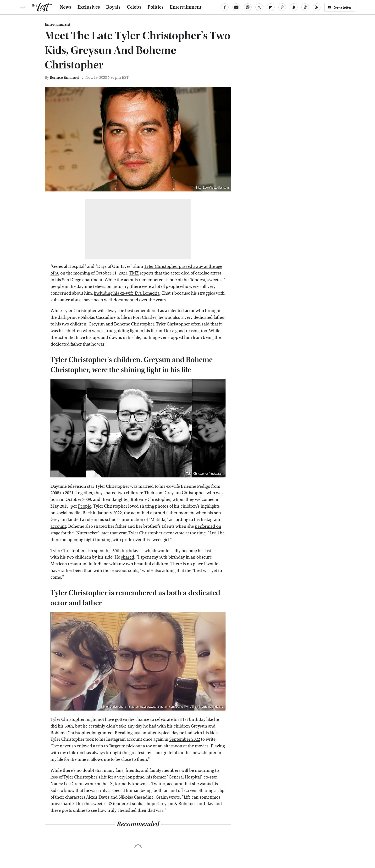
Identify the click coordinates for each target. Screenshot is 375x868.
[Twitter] (259, 7)
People (85, 506)
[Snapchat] (294, 7)
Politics (156, 7)
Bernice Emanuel (65, 77)
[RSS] (317, 7)
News (66, 7)
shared (128, 557)
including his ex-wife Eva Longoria (127, 293)
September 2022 (185, 739)
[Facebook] (225, 7)
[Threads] (305, 7)
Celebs (134, 7)
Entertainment (186, 7)
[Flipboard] (271, 7)
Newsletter (340, 7)
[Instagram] (248, 7)
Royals (113, 7)
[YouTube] (236, 7)
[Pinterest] (282, 7)
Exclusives (89, 7)
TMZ (134, 273)
